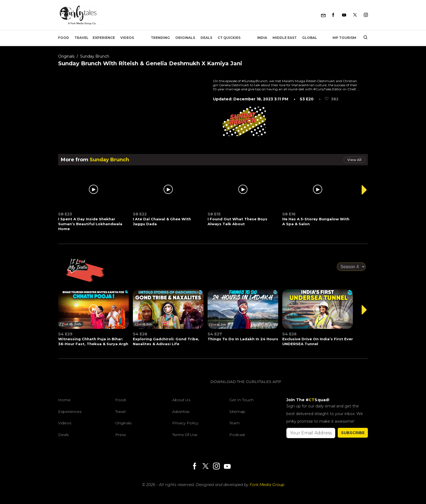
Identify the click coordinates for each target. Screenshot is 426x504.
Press (120, 435)
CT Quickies (229, 38)
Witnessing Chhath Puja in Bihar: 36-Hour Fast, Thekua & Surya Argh (93, 341)
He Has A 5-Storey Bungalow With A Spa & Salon (316, 221)
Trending (160, 38)
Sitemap (237, 412)
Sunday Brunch (95, 56)
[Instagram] (366, 15)
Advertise (181, 412)
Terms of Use (185, 435)
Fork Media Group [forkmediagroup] (267, 485)
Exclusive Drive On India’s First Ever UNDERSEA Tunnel (318, 341)
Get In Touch (241, 400)
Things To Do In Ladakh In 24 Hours (243, 339)
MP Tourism (344, 38)
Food (64, 38)
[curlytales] (74, 387)
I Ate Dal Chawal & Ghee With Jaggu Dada (162, 221)
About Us (181, 400)
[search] (363, 38)
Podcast (237, 435)
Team (234, 423)
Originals (185, 38)
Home (64, 400)
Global (310, 38)
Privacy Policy (185, 423)
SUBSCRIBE (353, 433)
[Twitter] (355, 15)
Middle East (285, 38)
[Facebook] (333, 15)
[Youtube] (344, 15)
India (262, 38)
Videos (127, 38)
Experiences (70, 412)
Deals (206, 38)
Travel (82, 38)
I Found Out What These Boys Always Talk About (237, 221)
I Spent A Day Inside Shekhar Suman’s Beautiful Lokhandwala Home (90, 224)
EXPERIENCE (104, 38)
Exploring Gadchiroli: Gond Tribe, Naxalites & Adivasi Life (166, 341)
